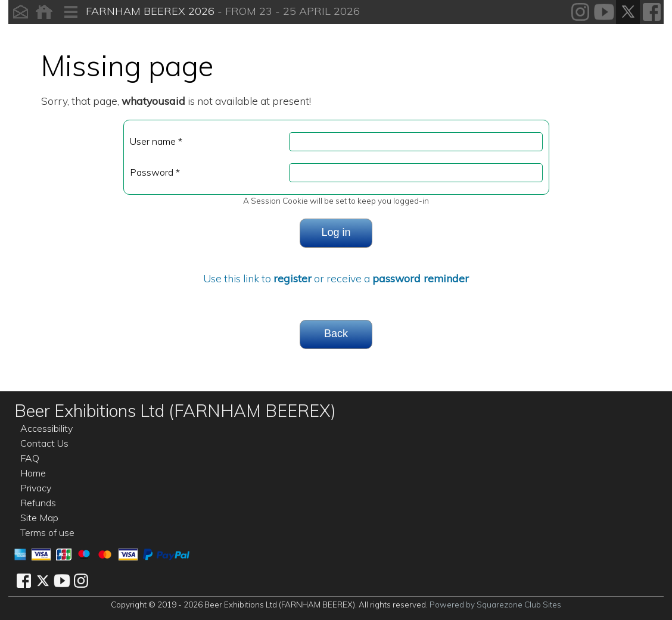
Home (33, 473)
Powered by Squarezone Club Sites (495, 605)
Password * (155, 172)
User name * (156, 141)
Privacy (36, 488)
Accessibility (46, 428)
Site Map (39, 518)
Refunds (38, 503)
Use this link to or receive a (336, 278)
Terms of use (47, 532)
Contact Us (44, 443)
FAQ (30, 458)
